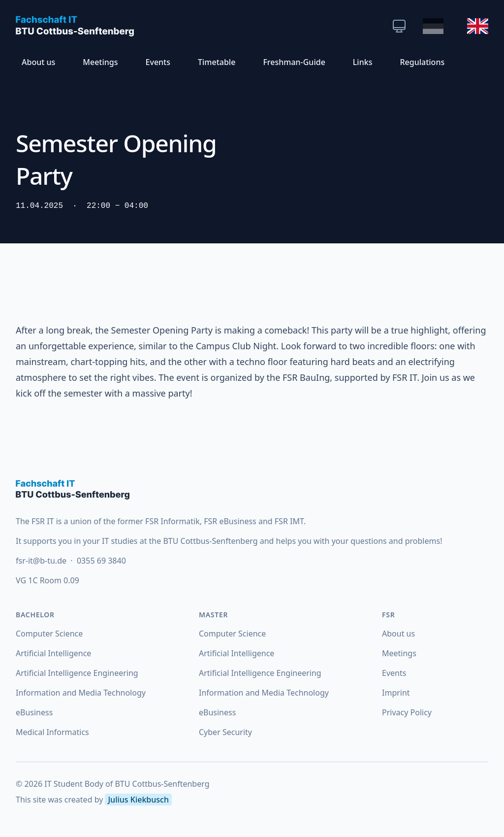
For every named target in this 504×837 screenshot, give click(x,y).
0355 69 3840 (101, 561)
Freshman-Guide (294, 62)
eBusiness (34, 712)
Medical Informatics (52, 732)
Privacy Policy (407, 712)
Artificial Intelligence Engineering (77, 673)
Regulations (422, 62)
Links (363, 62)
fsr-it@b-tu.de (42, 561)
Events (158, 62)
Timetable (217, 62)
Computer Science (49, 634)
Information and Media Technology (81, 693)
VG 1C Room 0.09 (47, 580)
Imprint (396, 693)
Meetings (100, 62)
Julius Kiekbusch (138, 800)
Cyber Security (225, 732)
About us (38, 62)
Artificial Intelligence (53, 653)
